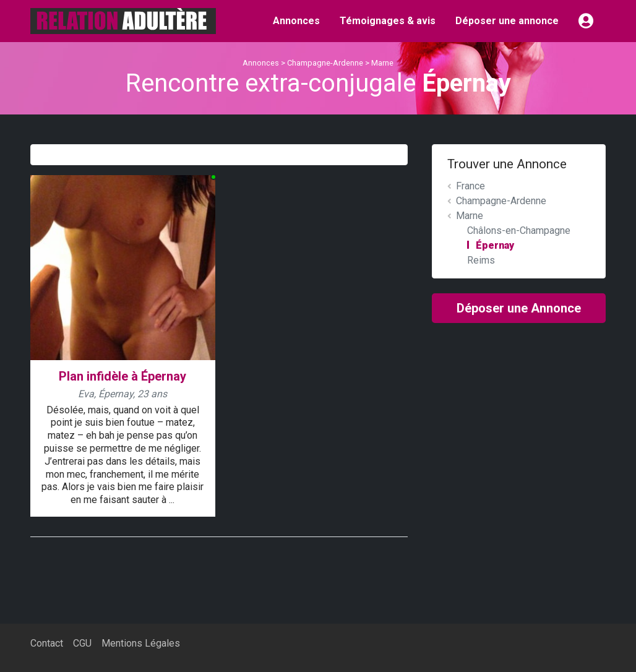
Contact (47, 643)
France (471, 186)
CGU (82, 643)
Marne (382, 63)
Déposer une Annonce (519, 308)
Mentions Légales (141, 643)
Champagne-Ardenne (325, 63)
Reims (481, 260)
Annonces (296, 21)
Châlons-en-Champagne (519, 230)
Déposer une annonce (507, 21)
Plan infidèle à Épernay (122, 376)
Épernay (495, 245)
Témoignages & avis (388, 21)
